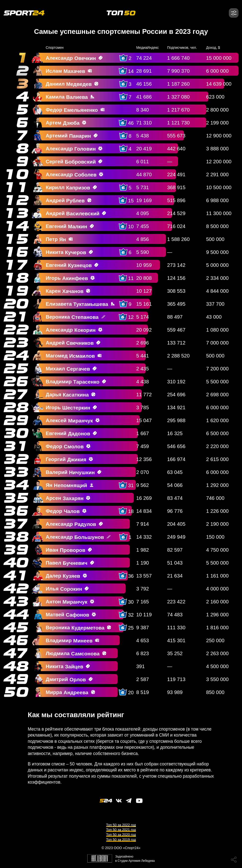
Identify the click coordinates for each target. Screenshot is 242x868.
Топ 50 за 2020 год (121, 835)
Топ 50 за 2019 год (121, 840)
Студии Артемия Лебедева (136, 861)
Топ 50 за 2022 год (121, 825)
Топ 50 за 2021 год (121, 830)
